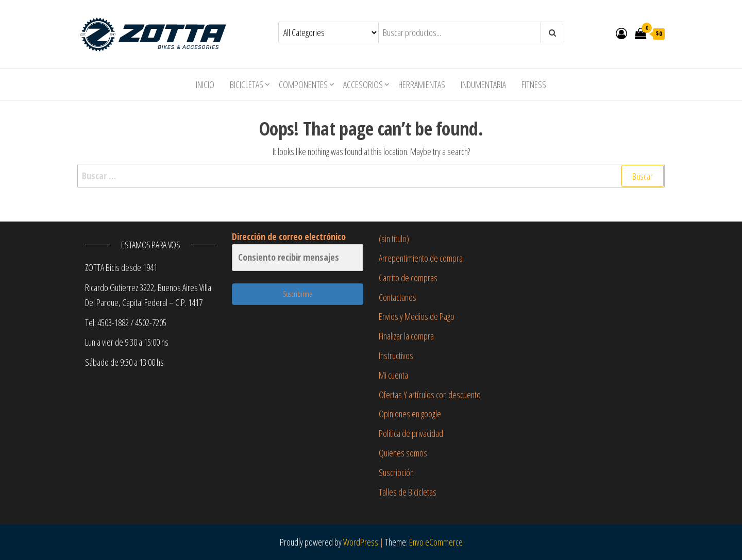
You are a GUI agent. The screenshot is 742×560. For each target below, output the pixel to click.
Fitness (534, 84)
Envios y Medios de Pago (417, 316)
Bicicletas (247, 84)
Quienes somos (403, 453)
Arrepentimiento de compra (421, 258)
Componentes (303, 84)
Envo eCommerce (436, 542)
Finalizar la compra (406, 336)
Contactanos (398, 297)
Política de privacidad (411, 433)
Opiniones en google (410, 414)
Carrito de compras (408, 278)
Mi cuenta (393, 375)
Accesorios (363, 84)
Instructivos (396, 355)
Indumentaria (483, 84)
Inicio (205, 84)
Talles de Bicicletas (408, 492)
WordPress (361, 542)
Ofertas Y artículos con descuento (430, 395)
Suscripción (396, 472)
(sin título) (394, 239)
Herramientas (422, 84)
